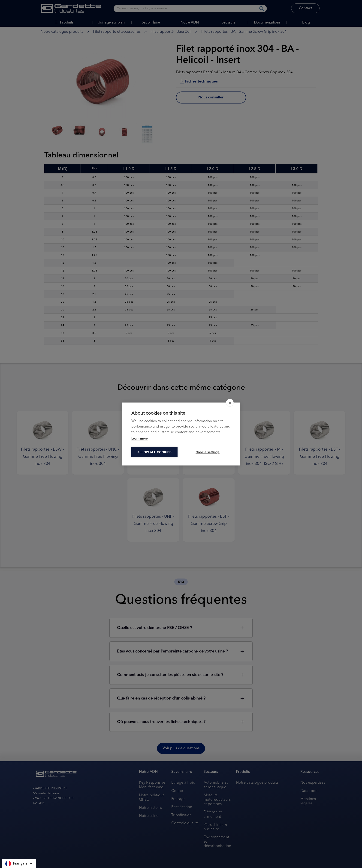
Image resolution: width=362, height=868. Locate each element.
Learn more (140, 439)
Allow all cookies (154, 452)
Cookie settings (208, 452)
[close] (230, 403)
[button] (19, 864)
